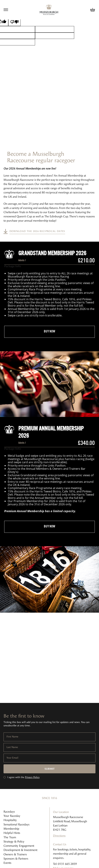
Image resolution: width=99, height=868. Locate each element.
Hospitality (10, 820)
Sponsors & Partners (16, 859)
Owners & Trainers (15, 854)
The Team (10, 837)
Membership (11, 829)
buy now (49, 331)
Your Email (12, 758)
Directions (59, 836)
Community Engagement (19, 846)
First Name (12, 737)
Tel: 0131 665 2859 (65, 864)
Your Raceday (12, 816)
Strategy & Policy (14, 842)
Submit (50, 769)
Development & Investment (20, 850)
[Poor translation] (14, 22)
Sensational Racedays (16, 824)
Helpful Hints (12, 833)
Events (7, 863)
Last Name (12, 747)
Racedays (9, 812)
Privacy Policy (32, 777)
